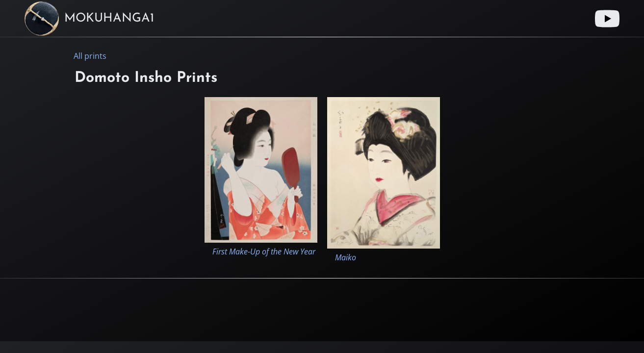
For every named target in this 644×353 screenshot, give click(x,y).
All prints (90, 56)
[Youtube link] (607, 19)
